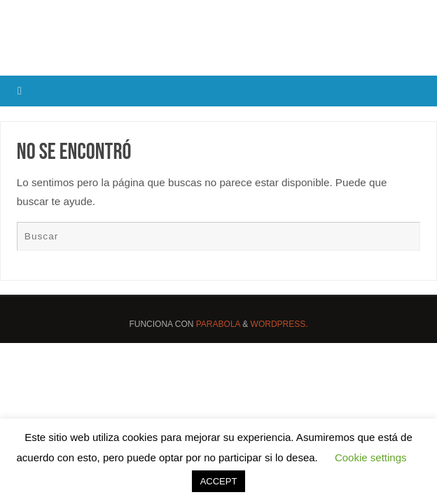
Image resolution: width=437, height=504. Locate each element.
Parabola (218, 324)
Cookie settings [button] (371, 457)
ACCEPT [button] (219, 481)
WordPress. (279, 324)
